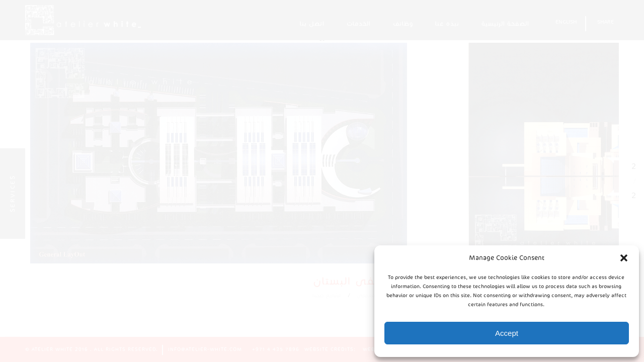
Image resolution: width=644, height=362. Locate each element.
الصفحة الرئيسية (505, 23)
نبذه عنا (447, 23)
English (566, 22)
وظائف (403, 23)
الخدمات (359, 23)
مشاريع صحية (352, 310)
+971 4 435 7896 (276, 349)
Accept (507, 333)
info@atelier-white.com (205, 349)
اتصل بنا (312, 23)
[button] (624, 258)
